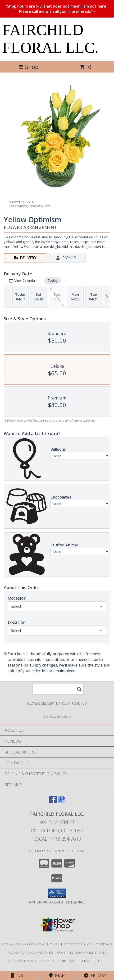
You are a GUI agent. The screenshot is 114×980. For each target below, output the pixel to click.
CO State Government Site (82, 953)
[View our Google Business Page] (61, 802)
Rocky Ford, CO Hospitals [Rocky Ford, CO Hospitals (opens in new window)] (88, 944)
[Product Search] (58, 689)
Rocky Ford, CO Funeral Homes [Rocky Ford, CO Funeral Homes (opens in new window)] (30, 944)
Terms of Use (93, 961)
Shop (28, 67)
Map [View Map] (57, 975)
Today (52, 280)
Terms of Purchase (58, 961)
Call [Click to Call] (19, 975)
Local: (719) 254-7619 (57, 839)
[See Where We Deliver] (57, 716)
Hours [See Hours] (95, 975)
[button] (57, 893)
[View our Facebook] (53, 802)
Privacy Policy (23, 961)
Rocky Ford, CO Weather (30, 953)
